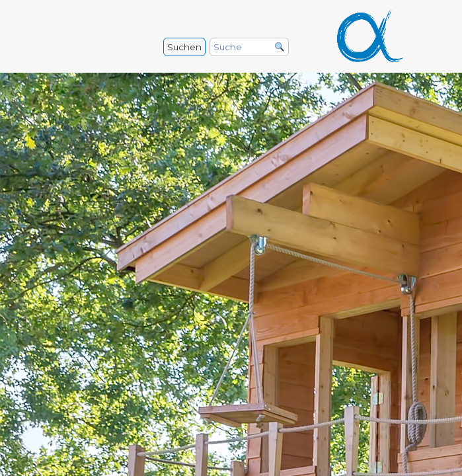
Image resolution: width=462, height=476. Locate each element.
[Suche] (249, 47)
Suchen (184, 47)
